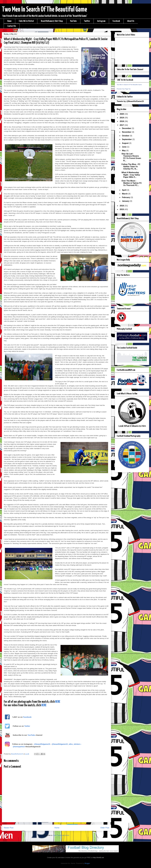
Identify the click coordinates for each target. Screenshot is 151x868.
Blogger (87, 863)
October (126, 136)
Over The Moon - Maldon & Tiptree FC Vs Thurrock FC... (132, 183)
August (126, 143)
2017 (122, 125)
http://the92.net (98, 857)
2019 (122, 118)
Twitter (87, 21)
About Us (131, 21)
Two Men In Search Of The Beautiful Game (44, 10)
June (124, 147)
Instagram (101, 21)
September (127, 139)
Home (9, 21)
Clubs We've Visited (26, 21)
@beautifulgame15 (42, 744)
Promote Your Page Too (124, 89)
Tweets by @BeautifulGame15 (130, 101)
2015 (122, 209)
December (127, 128)
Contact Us (12, 26)
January (126, 201)
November (127, 132)
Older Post (105, 828)
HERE (58, 702)
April (124, 190)
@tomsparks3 (19, 747)
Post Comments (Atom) (61, 835)
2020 (122, 114)
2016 (122, 206)
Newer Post (9, 828)
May (124, 151)
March (125, 194)
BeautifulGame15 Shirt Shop (52, 21)
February (126, 197)
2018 (122, 121)
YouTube (73, 21)
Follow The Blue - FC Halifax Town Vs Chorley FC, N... (131, 167)
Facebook (116, 21)
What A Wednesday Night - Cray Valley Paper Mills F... (131, 175)
